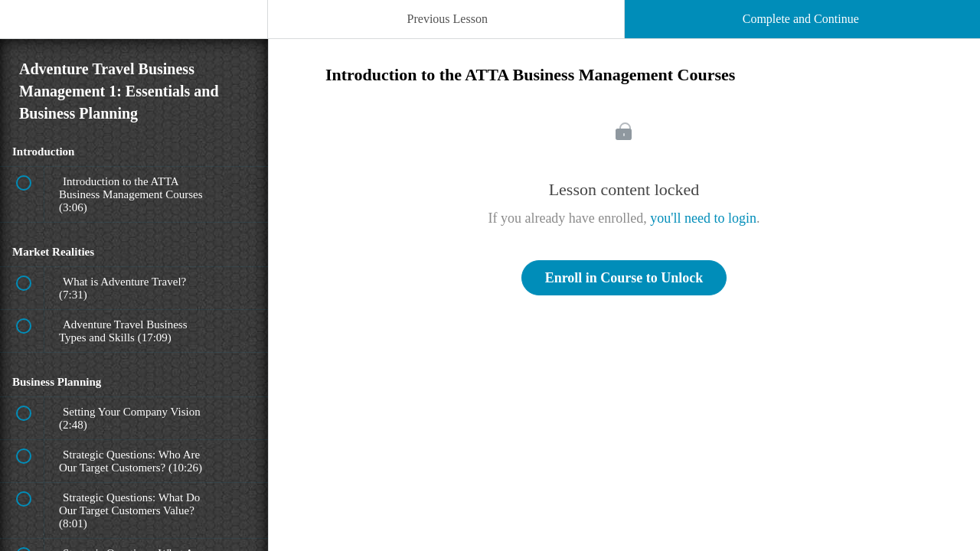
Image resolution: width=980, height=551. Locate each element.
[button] (27, 27)
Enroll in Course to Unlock (624, 278)
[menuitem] (134, 34)
